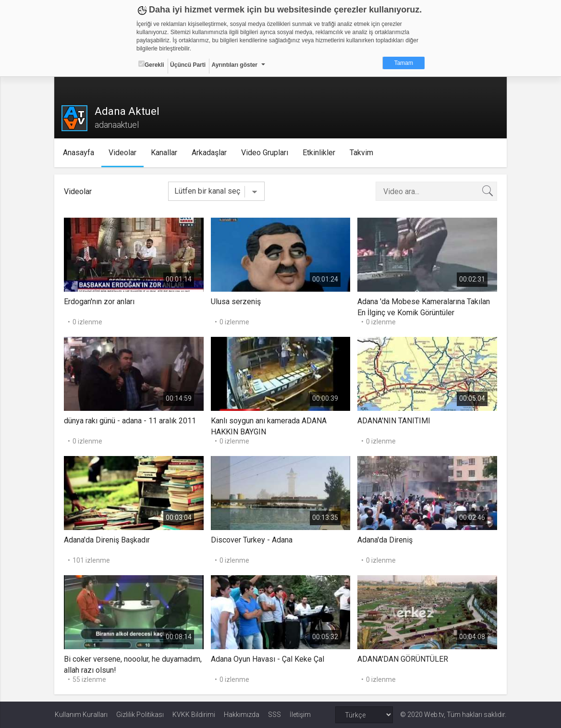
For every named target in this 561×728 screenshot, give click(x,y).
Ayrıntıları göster (234, 65)
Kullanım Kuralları (81, 715)
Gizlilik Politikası (140, 715)
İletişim (300, 715)
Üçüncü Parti (188, 65)
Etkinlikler (319, 153)
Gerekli (151, 64)
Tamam (404, 63)
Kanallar (165, 153)
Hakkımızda (242, 715)
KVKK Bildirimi (194, 715)
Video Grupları (265, 153)
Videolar (123, 153)
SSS (274, 715)
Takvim (362, 153)
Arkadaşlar (210, 153)
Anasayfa (79, 153)
